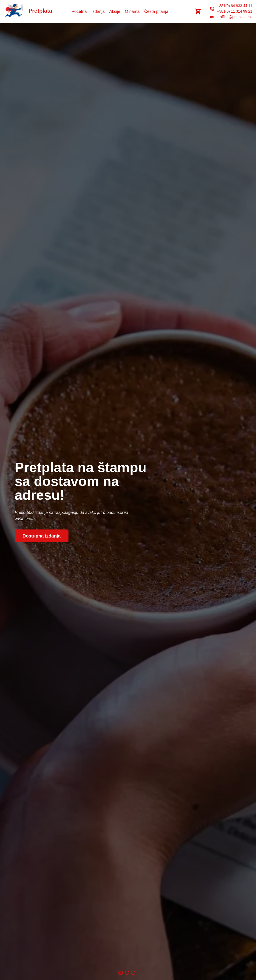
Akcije (115, 11)
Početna (79, 11)
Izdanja (98, 11)
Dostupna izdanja (42, 536)
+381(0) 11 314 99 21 (235, 11)
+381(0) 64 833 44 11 (235, 6)
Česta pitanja (156, 11)
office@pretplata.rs (235, 17)
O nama (132, 11)
